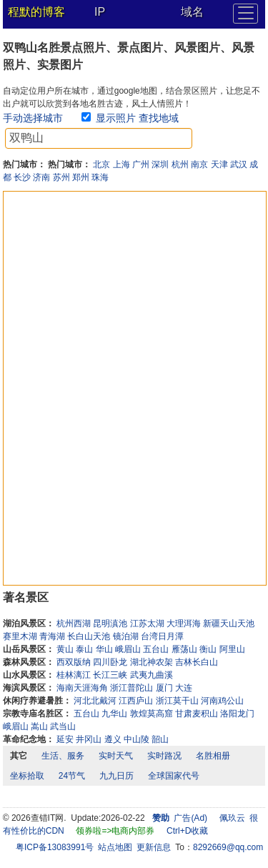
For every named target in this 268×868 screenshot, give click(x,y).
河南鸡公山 (222, 701)
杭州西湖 (74, 623)
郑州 (81, 177)
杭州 (180, 164)
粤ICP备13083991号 (55, 847)
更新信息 (154, 847)
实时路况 (164, 756)
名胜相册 (213, 756)
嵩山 (39, 726)
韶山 (160, 739)
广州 (141, 164)
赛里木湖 (20, 636)
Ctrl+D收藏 (187, 831)
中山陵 (137, 739)
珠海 (100, 177)
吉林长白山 (197, 662)
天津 (219, 164)
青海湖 (52, 636)
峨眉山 (128, 649)
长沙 (22, 177)
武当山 (63, 726)
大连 (184, 688)
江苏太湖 (147, 623)
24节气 (72, 776)
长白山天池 (89, 636)
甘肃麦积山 (197, 714)
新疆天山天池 (229, 623)
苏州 (61, 177)
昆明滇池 (110, 623)
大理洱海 (184, 623)
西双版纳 (74, 662)
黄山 (65, 649)
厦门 (164, 688)
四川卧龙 (110, 662)
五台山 (156, 649)
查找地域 (159, 118)
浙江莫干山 (177, 701)
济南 (41, 177)
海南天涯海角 (82, 688)
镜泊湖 (126, 636)
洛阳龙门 (237, 714)
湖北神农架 (152, 662)
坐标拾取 (27, 776)
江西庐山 (136, 701)
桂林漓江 (74, 675)
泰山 (84, 649)
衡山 (208, 649)
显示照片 (116, 118)
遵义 (113, 739)
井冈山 (89, 739)
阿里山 (232, 649)
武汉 (239, 164)
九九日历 (116, 776)
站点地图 (115, 847)
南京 (199, 164)
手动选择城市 (33, 118)
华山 (104, 649)
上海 (121, 164)
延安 (65, 739)
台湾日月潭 (162, 636)
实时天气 (116, 756)
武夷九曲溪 (152, 675)
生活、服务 (63, 756)
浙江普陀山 (131, 688)
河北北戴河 (95, 701)
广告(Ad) (190, 818)
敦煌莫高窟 (152, 714)
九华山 (114, 714)
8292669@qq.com (228, 847)
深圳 (160, 164)
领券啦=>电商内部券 (115, 831)
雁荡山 (184, 649)
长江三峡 (110, 675)
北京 (101, 164)
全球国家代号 (174, 776)
